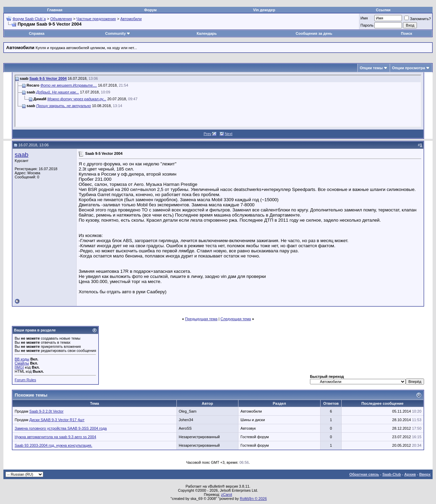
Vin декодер (264, 10)
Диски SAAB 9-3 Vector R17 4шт (57, 420)
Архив (410, 474)
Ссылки (383, 10)
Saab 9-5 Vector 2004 (48, 78)
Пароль (367, 25)
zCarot (227, 494)
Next (229, 134)
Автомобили (131, 19)
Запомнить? (418, 19)
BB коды (22, 359)
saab (21, 155)
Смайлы (22, 363)
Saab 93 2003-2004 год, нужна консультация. (53, 445)
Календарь (207, 33)
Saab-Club (391, 474)
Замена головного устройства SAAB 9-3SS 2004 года (61, 428)
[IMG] (19, 367)
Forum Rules (25, 380)
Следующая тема (236, 319)
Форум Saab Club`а (29, 19)
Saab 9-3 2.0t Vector (46, 411)
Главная (55, 10)
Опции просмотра (409, 68)
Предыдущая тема (201, 319)
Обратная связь (364, 474)
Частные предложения (96, 19)
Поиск (407, 33)
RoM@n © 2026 (253, 499)
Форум (150, 10)
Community (118, 33)
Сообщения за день (314, 33)
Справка (37, 33)
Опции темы (371, 68)
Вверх (425, 474)
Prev (208, 134)
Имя (364, 18)
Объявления (61, 19)
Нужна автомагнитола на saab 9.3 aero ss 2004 (55, 437)
